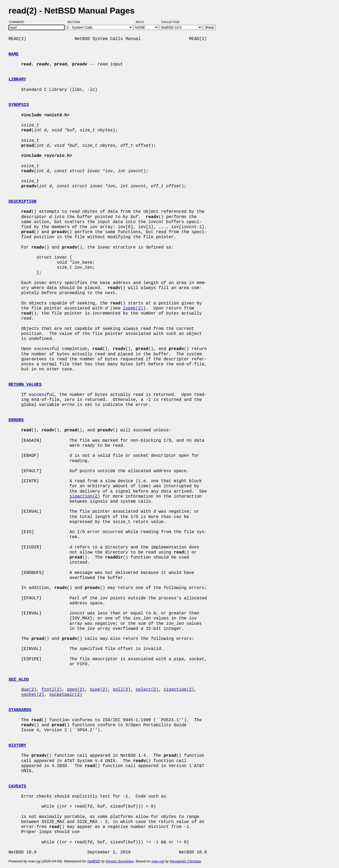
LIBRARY (17, 79)
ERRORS (16, 420)
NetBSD (94, 861)
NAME (14, 54)
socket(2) (33, 695)
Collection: (171, 22)
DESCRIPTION (23, 202)
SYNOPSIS (19, 105)
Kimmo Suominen (120, 861)
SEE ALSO (19, 680)
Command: (18, 22)
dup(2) (29, 690)
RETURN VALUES (25, 385)
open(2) (76, 690)
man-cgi (158, 861)
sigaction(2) (85, 497)
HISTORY (17, 746)
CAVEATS (17, 786)
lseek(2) (133, 308)
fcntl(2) (52, 690)
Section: (75, 22)
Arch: (142, 22)
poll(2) (122, 690)
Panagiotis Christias (185, 861)
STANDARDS (20, 710)
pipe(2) (99, 690)
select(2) (147, 690)
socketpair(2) (66, 695)
